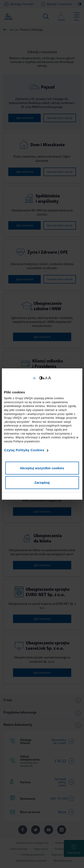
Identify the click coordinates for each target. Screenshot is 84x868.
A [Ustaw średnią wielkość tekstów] (46, 378)
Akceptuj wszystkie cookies (42, 468)
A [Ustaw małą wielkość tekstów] (44, 378)
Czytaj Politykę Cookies (24, 450)
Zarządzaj (42, 483)
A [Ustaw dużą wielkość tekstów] (50, 378)
